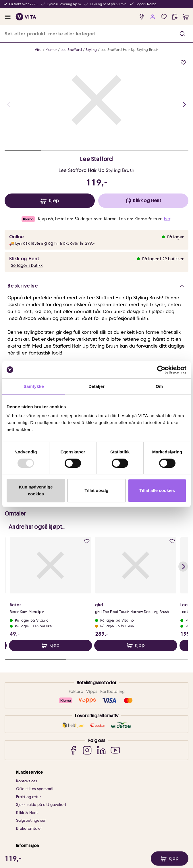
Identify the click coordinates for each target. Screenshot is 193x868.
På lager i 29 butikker (163, 259)
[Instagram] (87, 642)
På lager (175, 237)
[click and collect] (175, 17)
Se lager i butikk (27, 265)
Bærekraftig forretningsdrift (41, 762)
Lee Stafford (71, 50)
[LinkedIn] (101, 642)
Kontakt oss (27, 673)
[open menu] (8, 17)
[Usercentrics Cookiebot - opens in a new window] (161, 370)
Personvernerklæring (35, 827)
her (167, 219)
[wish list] (164, 17)
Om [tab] (159, 386)
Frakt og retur (29, 689)
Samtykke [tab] (34, 386)
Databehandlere (31, 835)
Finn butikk (26, 754)
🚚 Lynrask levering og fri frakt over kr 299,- (52, 243)
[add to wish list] (183, 63)
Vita (38, 50)
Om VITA (24, 746)
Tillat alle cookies (157, 490)
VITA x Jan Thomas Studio (39, 778)
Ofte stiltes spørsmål (35, 681)
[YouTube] (115, 642)
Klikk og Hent (24, 259)
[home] (26, 17)
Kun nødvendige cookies (36, 490)
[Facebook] (73, 642)
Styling (91, 50)
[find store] (142, 17)
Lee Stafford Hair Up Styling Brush (129, 50)
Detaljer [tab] (96, 386)
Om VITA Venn (29, 812)
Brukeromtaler (29, 720)
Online (17, 237)
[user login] (153, 17)
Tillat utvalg (96, 490)
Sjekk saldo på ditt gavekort (41, 696)
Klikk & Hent (27, 705)
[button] (182, 34)
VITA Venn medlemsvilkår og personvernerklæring (61, 820)
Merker (51, 50)
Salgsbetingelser (31, 712)
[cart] (186, 17)
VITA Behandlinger (33, 786)
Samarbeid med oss (34, 770)
